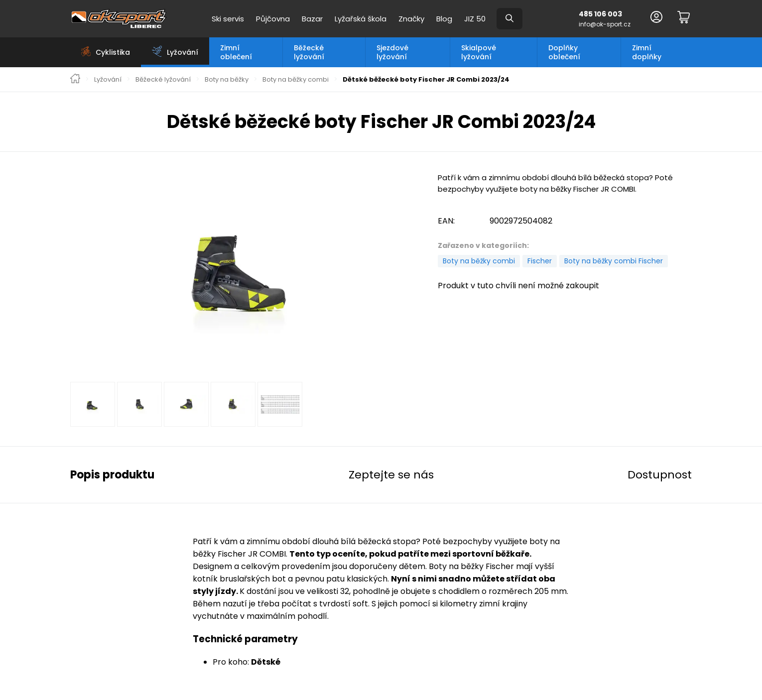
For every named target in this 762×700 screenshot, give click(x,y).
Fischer (540, 261)
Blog (444, 19)
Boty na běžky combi (296, 80)
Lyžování (108, 80)
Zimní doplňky (647, 52)
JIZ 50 (475, 19)
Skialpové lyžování (479, 52)
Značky (411, 19)
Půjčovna (273, 19)
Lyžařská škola (361, 19)
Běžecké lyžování (309, 52)
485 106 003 (600, 14)
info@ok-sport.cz (605, 24)
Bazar (312, 19)
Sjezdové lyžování (392, 52)
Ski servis (228, 19)
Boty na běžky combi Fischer (614, 261)
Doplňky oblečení (564, 52)
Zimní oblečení (236, 52)
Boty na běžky (227, 80)
